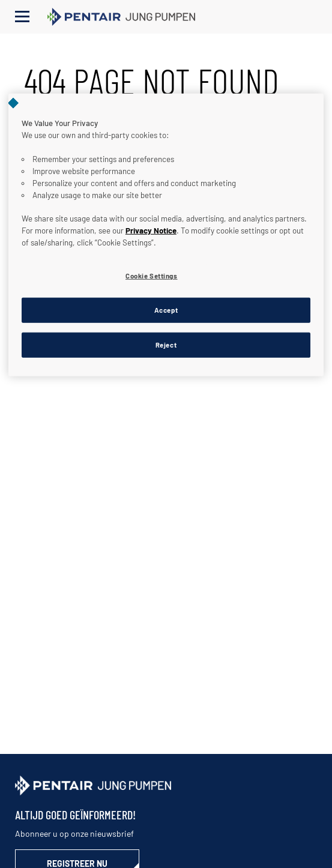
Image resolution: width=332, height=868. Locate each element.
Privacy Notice (151, 231)
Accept (166, 310)
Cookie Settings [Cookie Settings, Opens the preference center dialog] (152, 276)
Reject (166, 345)
